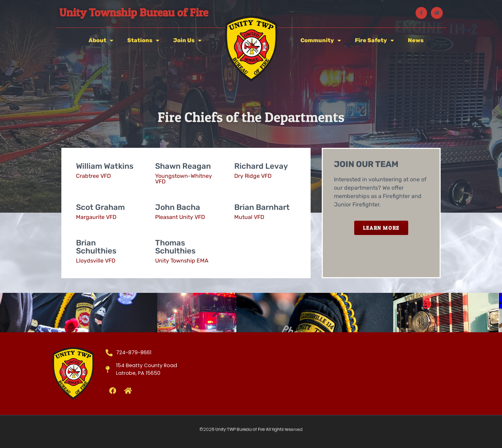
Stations (143, 40)
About (101, 40)
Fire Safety (374, 40)
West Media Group (276, 429)
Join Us (187, 40)
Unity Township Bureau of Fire (134, 12)
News (416, 40)
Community (321, 40)
